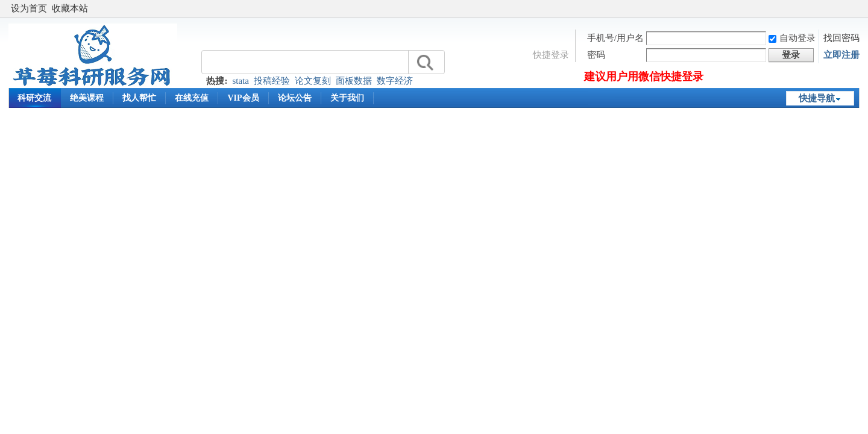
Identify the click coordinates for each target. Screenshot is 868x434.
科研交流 (34, 98)
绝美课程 (87, 98)
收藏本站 (70, 8)
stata (241, 81)
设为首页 (29, 8)
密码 (596, 55)
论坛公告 (295, 98)
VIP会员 (243, 98)
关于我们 (347, 98)
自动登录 (792, 38)
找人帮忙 (139, 98)
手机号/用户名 (615, 38)
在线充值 (192, 98)
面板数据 (354, 81)
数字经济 (395, 81)
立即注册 (841, 55)
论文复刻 (313, 81)
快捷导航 (817, 98)
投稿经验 (272, 81)
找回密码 (841, 38)
